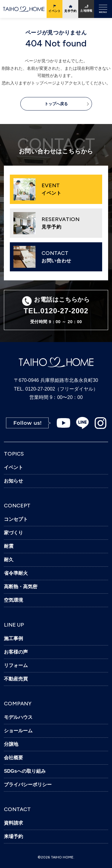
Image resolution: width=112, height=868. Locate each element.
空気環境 (13, 600)
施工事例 (13, 638)
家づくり (13, 533)
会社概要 (13, 758)
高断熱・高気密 (21, 587)
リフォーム (16, 665)
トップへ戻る (56, 104)
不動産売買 (16, 679)
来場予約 (13, 836)
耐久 (9, 560)
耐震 (9, 546)
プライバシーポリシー (28, 785)
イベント (13, 467)
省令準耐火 (16, 573)
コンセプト (16, 519)
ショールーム (18, 731)
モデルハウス (18, 717)
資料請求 (13, 823)
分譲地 (11, 744)
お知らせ (13, 481)
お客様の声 (16, 652)
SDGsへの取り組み (25, 771)
